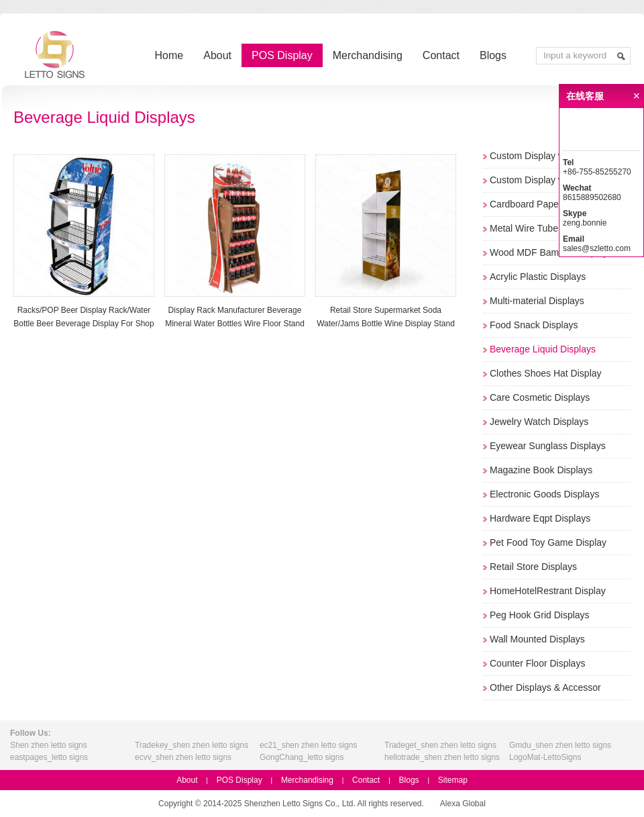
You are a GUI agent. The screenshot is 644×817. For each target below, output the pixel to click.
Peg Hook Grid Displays (540, 615)
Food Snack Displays (534, 325)
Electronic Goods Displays (544, 494)
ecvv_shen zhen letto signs (183, 757)
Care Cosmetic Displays (540, 397)
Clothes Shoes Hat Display (546, 373)
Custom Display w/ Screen (545, 156)
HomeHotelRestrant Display (548, 591)
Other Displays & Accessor (545, 687)
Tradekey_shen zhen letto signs (192, 745)
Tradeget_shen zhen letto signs (440, 745)
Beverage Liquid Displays (543, 349)
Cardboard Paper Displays (545, 204)
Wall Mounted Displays (537, 639)
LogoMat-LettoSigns (545, 757)
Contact (441, 55)
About (217, 55)
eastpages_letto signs (49, 757)
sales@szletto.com (597, 248)
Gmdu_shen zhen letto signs (560, 745)
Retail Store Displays (533, 567)
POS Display (282, 55)
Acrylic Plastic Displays (538, 277)
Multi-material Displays (537, 301)
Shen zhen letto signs (49, 745)
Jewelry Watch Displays (539, 422)
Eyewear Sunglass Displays (548, 446)
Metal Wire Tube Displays (543, 228)
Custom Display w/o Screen (547, 180)
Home (169, 55)
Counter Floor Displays (537, 663)
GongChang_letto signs (302, 757)
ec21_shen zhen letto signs (308, 745)
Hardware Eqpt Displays (540, 518)
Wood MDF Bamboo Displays (551, 252)
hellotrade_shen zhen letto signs (442, 757)
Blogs (493, 55)
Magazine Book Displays (541, 470)
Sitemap (453, 780)
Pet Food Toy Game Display (548, 542)
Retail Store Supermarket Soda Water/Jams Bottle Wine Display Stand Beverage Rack (386, 324)
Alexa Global (463, 804)
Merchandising (368, 55)
